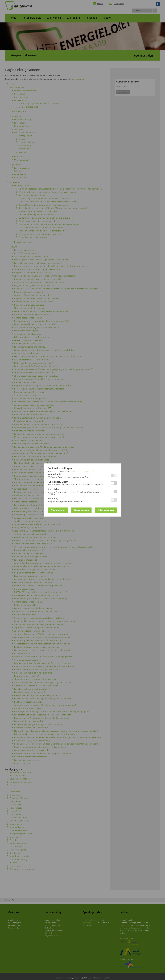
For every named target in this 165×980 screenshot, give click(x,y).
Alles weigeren (58, 510)
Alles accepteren (106, 510)
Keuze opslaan (81, 510)
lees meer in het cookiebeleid (82, 471)
